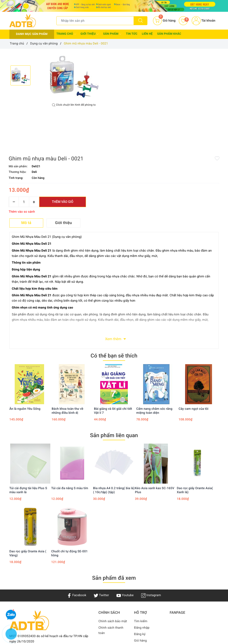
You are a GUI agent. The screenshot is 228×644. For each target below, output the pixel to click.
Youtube (125, 536)
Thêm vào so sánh (130, 107)
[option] (74, 76)
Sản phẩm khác (169, 34)
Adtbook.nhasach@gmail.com (41, 610)
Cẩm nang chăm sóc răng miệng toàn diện (154, 351)
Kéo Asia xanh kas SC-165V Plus (155, 431)
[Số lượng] (132, 97)
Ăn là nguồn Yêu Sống (25, 349)
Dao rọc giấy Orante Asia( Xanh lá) (195, 431)
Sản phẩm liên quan (114, 376)
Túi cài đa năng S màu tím (70, 429)
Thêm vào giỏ (170, 97)
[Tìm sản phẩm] (95, 21)
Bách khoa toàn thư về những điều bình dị (67, 351)
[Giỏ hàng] (164, 21)
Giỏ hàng (140, 581)
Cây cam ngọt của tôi (193, 349)
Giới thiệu (90, 34)
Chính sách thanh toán (111, 571)
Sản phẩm (112, 34)
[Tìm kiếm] (140, 21)
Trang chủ (66, 34)
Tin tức (132, 34)
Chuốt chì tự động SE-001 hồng (69, 494)
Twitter (101, 536)
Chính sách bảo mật (113, 562)
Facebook (77, 536)
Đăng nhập (142, 568)
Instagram (151, 536)
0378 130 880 (36, 617)
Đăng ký (140, 575)
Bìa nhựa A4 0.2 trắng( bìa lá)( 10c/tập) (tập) (114, 431)
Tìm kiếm (141, 562)
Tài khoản (204, 21)
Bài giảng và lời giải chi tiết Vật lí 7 (113, 351)
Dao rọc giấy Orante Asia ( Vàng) (28, 494)
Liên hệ (147, 34)
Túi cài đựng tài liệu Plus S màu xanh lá (28, 431)
